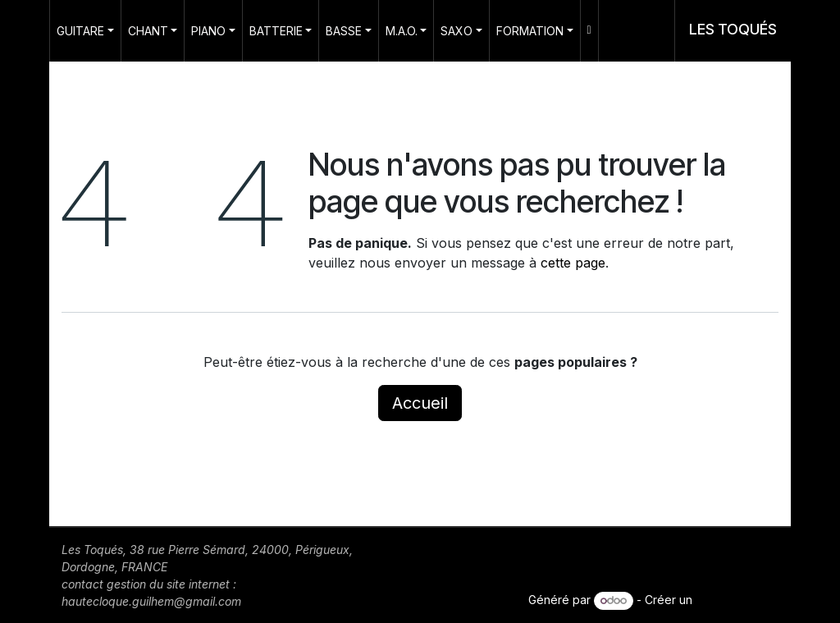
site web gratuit (737, 600)
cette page (573, 263)
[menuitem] (85, 31)
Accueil (420, 403)
